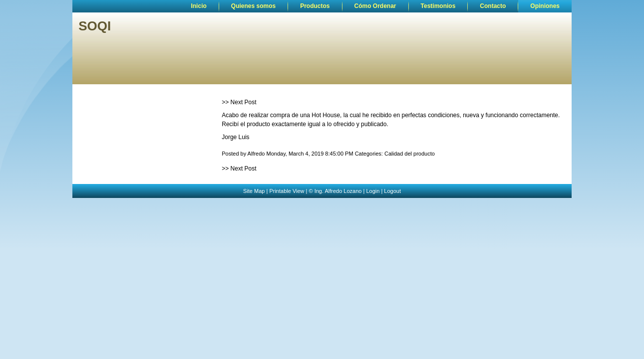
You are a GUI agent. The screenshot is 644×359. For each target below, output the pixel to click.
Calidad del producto (410, 154)
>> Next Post (239, 102)
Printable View (287, 191)
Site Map (254, 191)
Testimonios (438, 6)
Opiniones (545, 6)
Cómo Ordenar (375, 6)
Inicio (198, 6)
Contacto (493, 6)
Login (373, 191)
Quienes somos (253, 6)
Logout (392, 191)
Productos (315, 6)
